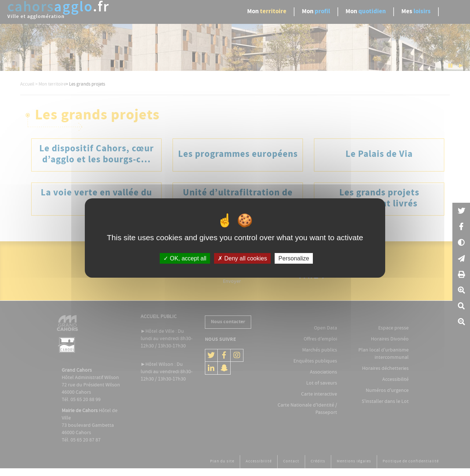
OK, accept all (185, 258)
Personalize (294, 258)
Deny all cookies (242, 258)
